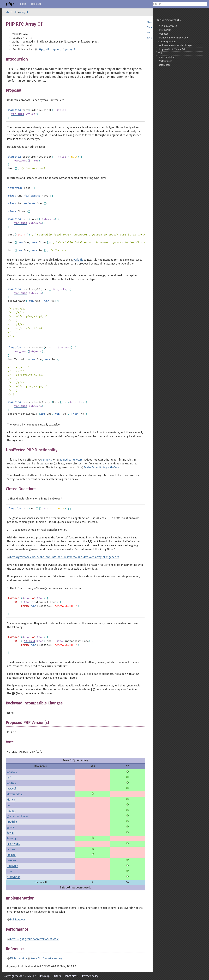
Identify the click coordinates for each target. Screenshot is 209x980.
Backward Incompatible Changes (175, 46)
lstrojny (12, 838)
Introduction (165, 30)
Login (23, 4)
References (164, 65)
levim (10, 833)
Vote (161, 53)
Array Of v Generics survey (46, 958)
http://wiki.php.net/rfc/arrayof (56, 49)
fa (9, 805)
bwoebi (12, 789)
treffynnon (14, 877)
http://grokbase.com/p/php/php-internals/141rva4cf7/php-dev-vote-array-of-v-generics (65, 557)
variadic (78, 260)
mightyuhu (14, 844)
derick (11, 800)
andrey (12, 783)
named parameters (71, 460)
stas (10, 871)
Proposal (163, 34)
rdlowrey (13, 866)
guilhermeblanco (17, 816)
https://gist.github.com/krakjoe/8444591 (35, 939)
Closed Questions (167, 42)
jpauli (11, 827)
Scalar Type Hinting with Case (101, 467)
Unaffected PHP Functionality (173, 38)
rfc (15, 12)
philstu (11, 855)
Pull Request (18, 920)
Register (36, 4)
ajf (9, 778)
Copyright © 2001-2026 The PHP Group (27, 976)
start (9, 12)
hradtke (12, 822)
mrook (11, 849)
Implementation (167, 57)
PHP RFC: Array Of (168, 26)
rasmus (12, 860)
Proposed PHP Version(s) (172, 49)
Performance (165, 61)
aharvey (12, 772)
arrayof (24, 12)
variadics (46, 460)
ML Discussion (18, 958)
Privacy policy (90, 976)
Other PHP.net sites (66, 976)
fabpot (11, 811)
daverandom (15, 794)
